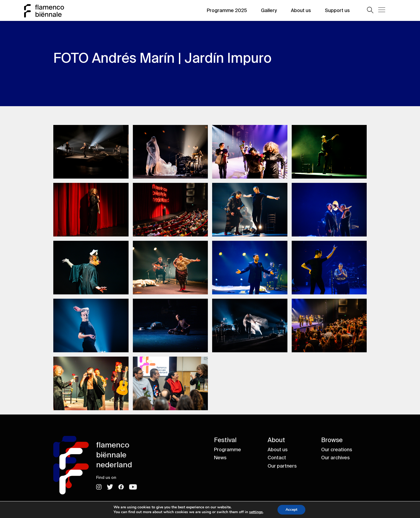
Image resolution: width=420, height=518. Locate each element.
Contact (277, 458)
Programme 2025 (227, 10)
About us (301, 10)
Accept (294, 510)
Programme (228, 450)
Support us (337, 10)
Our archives (335, 458)
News (220, 458)
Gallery (269, 10)
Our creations (337, 450)
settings (258, 512)
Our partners (282, 466)
